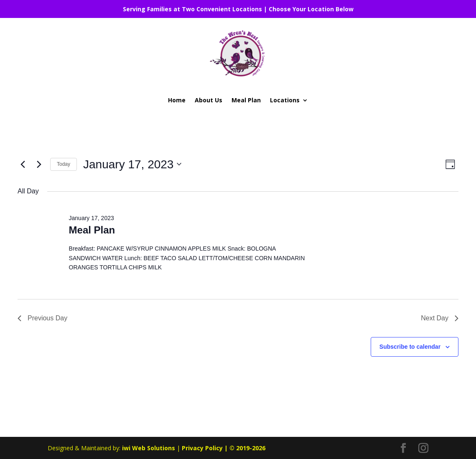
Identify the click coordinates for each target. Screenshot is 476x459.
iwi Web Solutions (149, 448)
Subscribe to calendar (410, 347)
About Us (209, 100)
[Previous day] (23, 164)
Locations (285, 100)
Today (64, 164)
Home (177, 100)
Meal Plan (246, 100)
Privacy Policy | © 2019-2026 (224, 448)
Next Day (440, 318)
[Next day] (39, 164)
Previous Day (42, 318)
